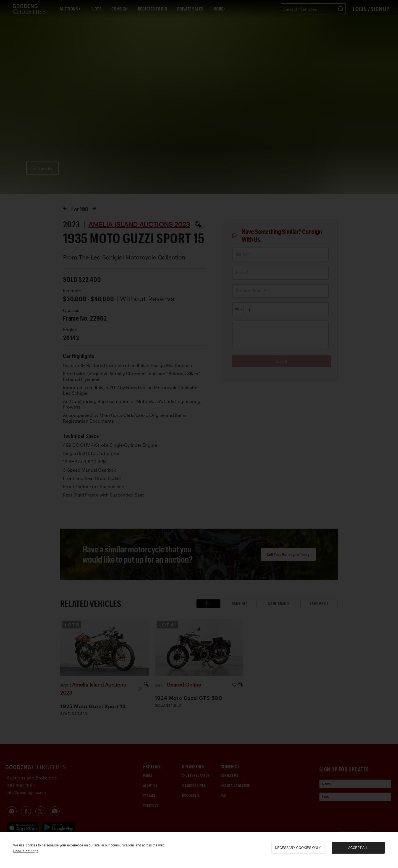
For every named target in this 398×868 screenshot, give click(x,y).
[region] (199, 850)
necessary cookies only (298, 848)
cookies (31, 845)
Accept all (358, 848)
